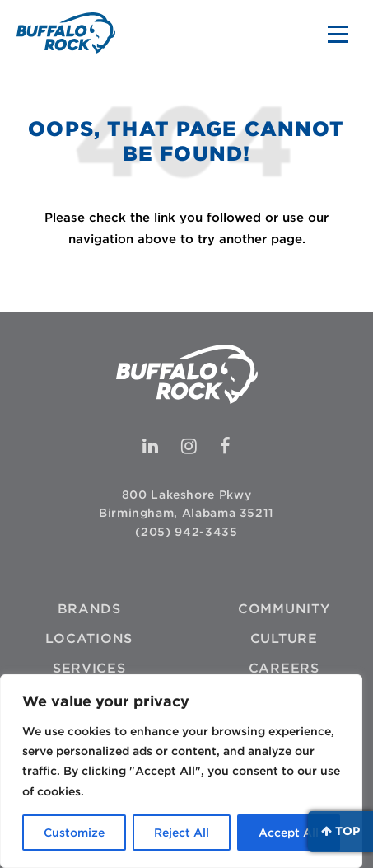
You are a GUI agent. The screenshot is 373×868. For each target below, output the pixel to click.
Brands (89, 609)
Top (340, 831)
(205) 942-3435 (186, 532)
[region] (181, 771)
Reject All (182, 833)
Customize (74, 833)
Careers (284, 668)
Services (89, 668)
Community (284, 609)
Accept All (289, 833)
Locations (89, 638)
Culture (284, 638)
